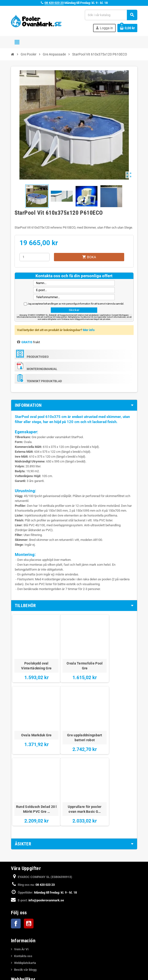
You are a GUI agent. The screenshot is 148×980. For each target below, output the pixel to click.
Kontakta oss (23, 875)
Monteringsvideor (26, 952)
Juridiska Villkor (25, 907)
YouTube (29, 842)
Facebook (16, 842)
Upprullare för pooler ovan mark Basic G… (115, 722)
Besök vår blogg (25, 889)
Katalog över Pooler (28, 973)
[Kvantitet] (35, 257)
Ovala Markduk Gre (115, 655)
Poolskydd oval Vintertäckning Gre (33, 658)
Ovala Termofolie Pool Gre (74, 658)
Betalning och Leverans (30, 914)
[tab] (74, 405)
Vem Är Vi (21, 868)
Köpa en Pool (23, 966)
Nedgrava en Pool (26, 959)
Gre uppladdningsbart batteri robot (33, 725)
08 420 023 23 (54, 3)
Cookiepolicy (23, 934)
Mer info (89, 330)
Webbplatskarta (25, 882)
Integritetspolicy (25, 920)
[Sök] (111, 15)
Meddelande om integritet (32, 927)
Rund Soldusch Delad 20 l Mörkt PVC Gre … (74, 725)
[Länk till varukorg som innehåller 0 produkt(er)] (127, 28)
